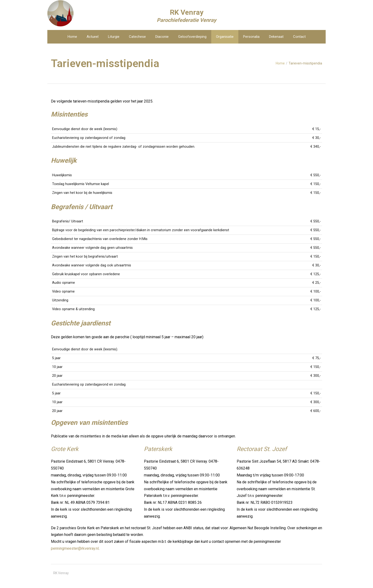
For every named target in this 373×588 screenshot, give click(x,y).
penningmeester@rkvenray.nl (75, 548)
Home (280, 63)
